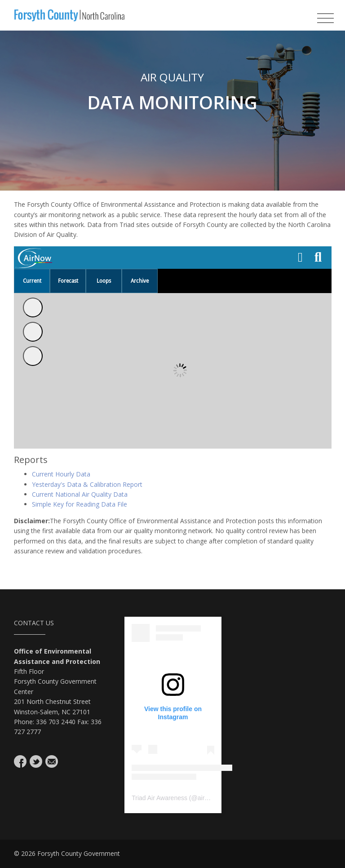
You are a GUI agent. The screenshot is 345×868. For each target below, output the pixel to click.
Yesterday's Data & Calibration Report (87, 484)
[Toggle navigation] (325, 19)
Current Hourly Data (61, 474)
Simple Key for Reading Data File (80, 504)
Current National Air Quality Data (80, 494)
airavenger (212, 798)
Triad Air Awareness (159, 798)
